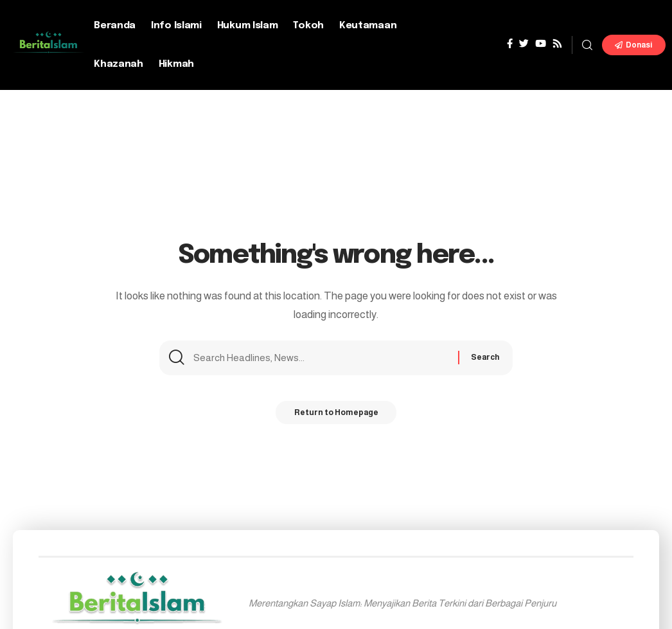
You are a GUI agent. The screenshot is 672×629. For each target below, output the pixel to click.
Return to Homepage (336, 415)
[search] (587, 45)
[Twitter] (524, 44)
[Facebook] (510, 44)
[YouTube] (541, 44)
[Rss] (557, 44)
